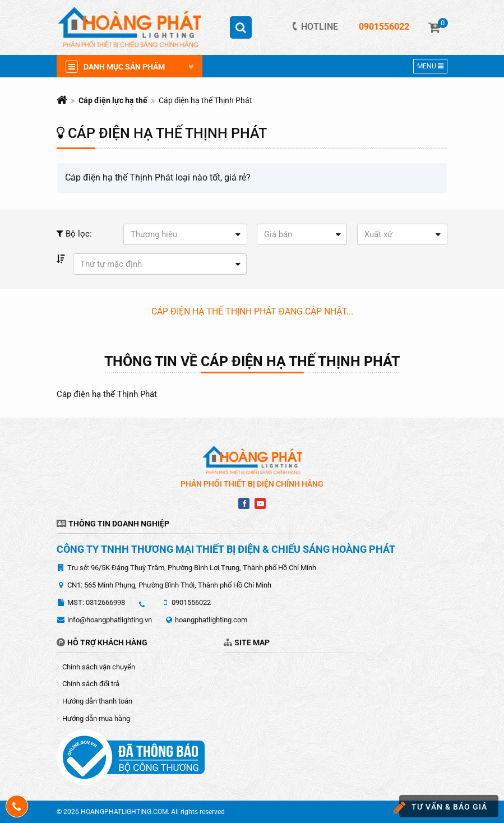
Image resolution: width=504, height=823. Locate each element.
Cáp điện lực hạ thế (113, 100)
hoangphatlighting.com (211, 620)
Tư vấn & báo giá (443, 808)
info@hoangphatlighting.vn (110, 620)
